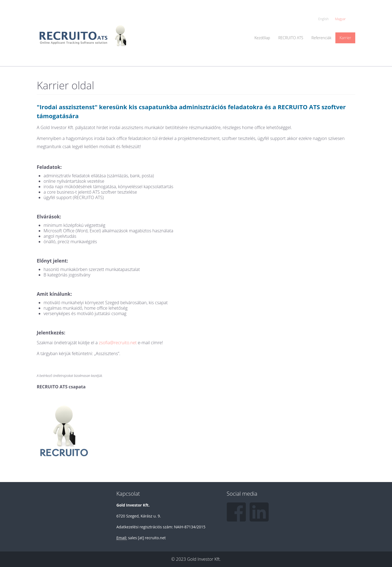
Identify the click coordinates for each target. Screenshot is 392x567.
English (323, 19)
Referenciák (321, 38)
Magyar (341, 19)
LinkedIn (259, 512)
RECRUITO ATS (291, 38)
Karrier (345, 38)
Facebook (236, 512)
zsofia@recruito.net (118, 343)
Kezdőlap (262, 38)
